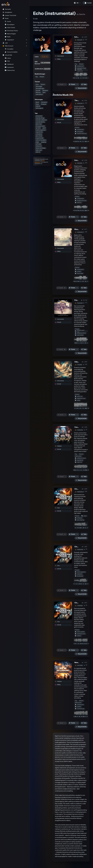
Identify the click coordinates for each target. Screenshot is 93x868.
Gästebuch (9, 64)
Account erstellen (11, 52)
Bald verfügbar (10, 34)
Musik (5, 18)
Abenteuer (45, 90)
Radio (8, 37)
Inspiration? (9, 40)
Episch (37, 102)
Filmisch (42, 77)
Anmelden (9, 49)
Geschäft (38, 90)
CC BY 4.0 (45, 57)
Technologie (39, 86)
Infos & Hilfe (7, 55)
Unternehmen (39, 94)
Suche (8, 22)
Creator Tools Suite (9, 15)
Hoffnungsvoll (39, 108)
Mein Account (8, 46)
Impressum (9, 67)
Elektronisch (78, 456)
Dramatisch (44, 102)
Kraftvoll (38, 106)
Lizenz (8, 58)
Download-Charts (11, 31)
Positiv (37, 104)
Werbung (38, 92)
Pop (37, 77)
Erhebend (44, 104)
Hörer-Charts (10, 28)
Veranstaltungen (40, 88)
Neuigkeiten (7, 12)
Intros (37, 84)
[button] (81, 88)
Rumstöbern (10, 25)
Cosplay (78, 427)
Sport (44, 92)
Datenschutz (10, 70)
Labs (5, 43)
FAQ (7, 61)
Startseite (7, 9)
